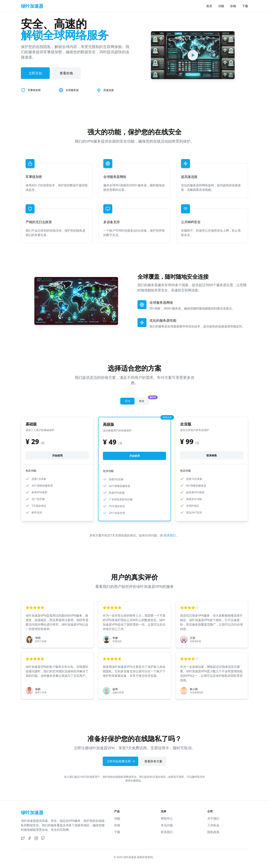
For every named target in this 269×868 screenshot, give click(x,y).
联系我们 (170, 535)
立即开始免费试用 (121, 761)
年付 (144, 400)
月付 (127, 401)
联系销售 (212, 455)
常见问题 (167, 825)
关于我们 (213, 818)
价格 (233, 6)
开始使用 (57, 455)
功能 (221, 6)
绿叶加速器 (130, 857)
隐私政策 (213, 832)
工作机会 (213, 825)
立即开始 (35, 73)
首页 (209, 6)
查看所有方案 (153, 761)
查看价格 (66, 73)
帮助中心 (167, 818)
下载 (245, 6)
